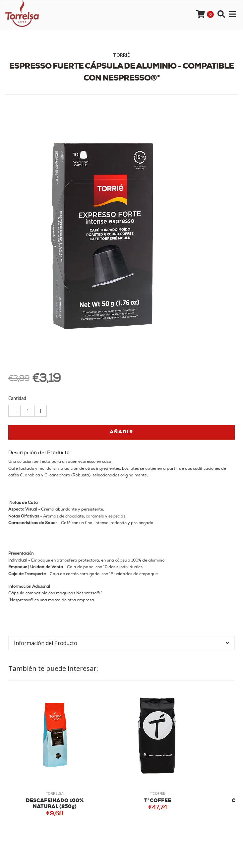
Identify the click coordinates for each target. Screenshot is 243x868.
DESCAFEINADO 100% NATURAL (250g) (55, 804)
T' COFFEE (158, 801)
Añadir (122, 432)
